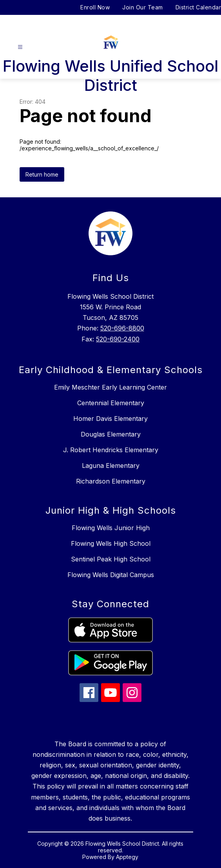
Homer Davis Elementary (110, 419)
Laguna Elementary (111, 466)
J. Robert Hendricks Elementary (111, 450)
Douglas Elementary (111, 434)
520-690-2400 (118, 339)
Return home (42, 174)
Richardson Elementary (111, 481)
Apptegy (127, 857)
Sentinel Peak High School (111, 559)
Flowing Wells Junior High (111, 528)
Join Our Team (143, 7)
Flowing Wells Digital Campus (111, 575)
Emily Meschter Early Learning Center (110, 387)
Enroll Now (95, 7)
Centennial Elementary (111, 403)
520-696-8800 (122, 328)
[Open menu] (20, 47)
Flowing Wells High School (111, 543)
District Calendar (198, 7)
